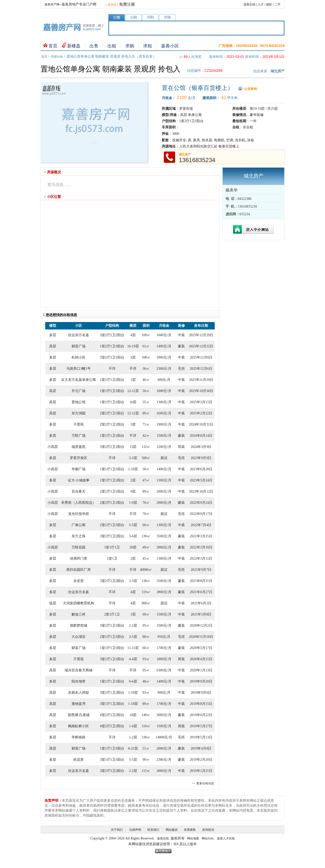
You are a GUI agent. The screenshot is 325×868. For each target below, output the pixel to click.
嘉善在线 (249, 4)
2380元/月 (164, 760)
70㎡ (146, 514)
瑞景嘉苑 (79, 447)
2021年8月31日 (201, 581)
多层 (53, 335)
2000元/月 (164, 491)
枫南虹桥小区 (79, 726)
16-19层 (133, 346)
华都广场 (79, 469)
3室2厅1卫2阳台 (112, 693)
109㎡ (146, 335)
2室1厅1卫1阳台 (112, 525)
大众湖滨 (79, 637)
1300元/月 (164, 402)
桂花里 (79, 760)
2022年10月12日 (201, 491)
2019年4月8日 (201, 748)
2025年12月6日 (201, 369)
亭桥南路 (79, 737)
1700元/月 (164, 648)
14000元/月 (164, 737)
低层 (53, 603)
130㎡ (146, 536)
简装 (181, 447)
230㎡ (146, 737)
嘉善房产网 (52, 4)
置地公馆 (79, 402)
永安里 (79, 581)
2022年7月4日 (201, 525)
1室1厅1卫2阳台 (112, 380)
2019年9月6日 (201, 693)
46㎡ (146, 380)
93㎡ (146, 659)
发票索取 (190, 830)
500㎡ (146, 458)
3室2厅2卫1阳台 (112, 357)
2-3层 (133, 626)
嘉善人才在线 (226, 838)
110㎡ (146, 726)
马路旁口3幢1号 (79, 369)
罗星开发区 (79, 458)
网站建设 (172, 830)
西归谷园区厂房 (79, 570)
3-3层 (133, 458)
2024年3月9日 (201, 447)
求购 (130, 46)
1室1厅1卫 (112, 547)
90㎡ (146, 760)
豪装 (181, 346)
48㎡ (146, 681)
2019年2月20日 (201, 760)
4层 (133, 335)
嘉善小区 (170, 46)
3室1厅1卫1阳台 (112, 659)
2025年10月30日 (201, 391)
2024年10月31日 (201, 424)
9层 (133, 491)
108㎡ (146, 357)
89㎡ (146, 413)
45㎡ (146, 559)
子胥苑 (79, 424)
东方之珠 (79, 536)
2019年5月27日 (201, 726)
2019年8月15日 (201, 704)
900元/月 (164, 380)
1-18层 (133, 693)
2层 (133, 480)
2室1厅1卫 (112, 614)
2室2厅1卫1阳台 (112, 413)
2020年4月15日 (201, 659)
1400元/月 (164, 346)
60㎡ (146, 525)
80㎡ (146, 637)
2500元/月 (164, 626)
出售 (94, 46)
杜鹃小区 (79, 357)
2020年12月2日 (201, 626)
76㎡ (146, 503)
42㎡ (146, 436)
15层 (133, 447)
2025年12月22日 (201, 346)
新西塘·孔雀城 (79, 715)
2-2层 (133, 771)
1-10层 (133, 469)
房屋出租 (57, 57)
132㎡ (146, 447)
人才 (261, 4)
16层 (133, 402)
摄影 (269, 4)
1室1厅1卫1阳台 (112, 402)
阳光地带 (79, 681)
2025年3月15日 (201, 402)
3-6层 (133, 536)
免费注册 (127, 4)
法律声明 (135, 830)
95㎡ (146, 626)
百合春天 (79, 491)
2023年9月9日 (201, 458)
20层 (133, 547)
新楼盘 (74, 46)
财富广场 (79, 346)
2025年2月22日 (201, 413)
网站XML (208, 838)
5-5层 (133, 525)
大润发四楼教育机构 (79, 603)
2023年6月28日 (201, 469)
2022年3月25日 (201, 536)
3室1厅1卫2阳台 (112, 704)
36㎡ (146, 369)
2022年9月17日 (201, 514)
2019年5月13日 (201, 737)
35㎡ (146, 402)
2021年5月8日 (201, 614)
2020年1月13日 (201, 670)
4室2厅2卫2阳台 (112, 715)
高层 (53, 346)
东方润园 (79, 413)
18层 (133, 715)
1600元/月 (164, 335)
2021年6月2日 (201, 603)
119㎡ (146, 592)
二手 (278, 4)
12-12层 (133, 391)
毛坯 (181, 369)
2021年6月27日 (201, 592)
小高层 (53, 447)
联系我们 (153, 830)
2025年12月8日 (201, 357)
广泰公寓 (79, 525)
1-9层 (133, 503)
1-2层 (133, 737)
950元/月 (164, 637)
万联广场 (79, 436)
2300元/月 (164, 369)
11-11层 (133, 648)
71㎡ (146, 424)
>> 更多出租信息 (203, 783)
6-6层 (133, 681)
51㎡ (146, 748)
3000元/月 (164, 715)
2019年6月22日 (201, 715)
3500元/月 (164, 536)
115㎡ (146, 771)
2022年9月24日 (201, 503)
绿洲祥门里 (79, 559)
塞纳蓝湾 (79, 704)
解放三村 (79, 614)
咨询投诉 (208, 830)
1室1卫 (112, 559)
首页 (53, 46)
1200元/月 (164, 447)
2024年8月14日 (201, 436)
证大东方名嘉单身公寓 (79, 380)
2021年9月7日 (201, 570)
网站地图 (193, 838)
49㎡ (146, 547)
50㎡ (146, 391)
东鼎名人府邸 (79, 693)
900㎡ (146, 603)
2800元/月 (164, 592)
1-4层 (133, 726)
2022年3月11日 (201, 559)
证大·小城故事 (79, 480)
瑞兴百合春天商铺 (79, 670)
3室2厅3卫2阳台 (112, 771)
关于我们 (117, 830)
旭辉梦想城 (79, 626)
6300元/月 (164, 670)
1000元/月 (164, 391)
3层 (133, 357)
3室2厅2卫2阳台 (112, 335)
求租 (148, 46)
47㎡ (146, 480)
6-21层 (133, 748)
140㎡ (146, 715)
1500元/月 (164, 436)
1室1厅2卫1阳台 (112, 391)
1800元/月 (164, 357)
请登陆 (111, 5)
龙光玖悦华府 (79, 514)
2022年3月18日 (201, 547)
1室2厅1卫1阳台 (112, 346)
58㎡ (146, 469)
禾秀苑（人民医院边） (79, 503)
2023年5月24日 (201, 480)
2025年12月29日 (201, 335)
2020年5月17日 (201, 648)
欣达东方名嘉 (79, 335)
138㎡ (146, 581)
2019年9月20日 (201, 681)
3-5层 (133, 637)
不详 (112, 369)
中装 (181, 335)
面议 (164, 458)
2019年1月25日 (201, 771)
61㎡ (146, 346)
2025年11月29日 (201, 380)
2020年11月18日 (201, 637)
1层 (133, 380)
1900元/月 (164, 424)
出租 (112, 46)
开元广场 (79, 391)
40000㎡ (146, 570)
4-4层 (133, 659)
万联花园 (79, 547)
